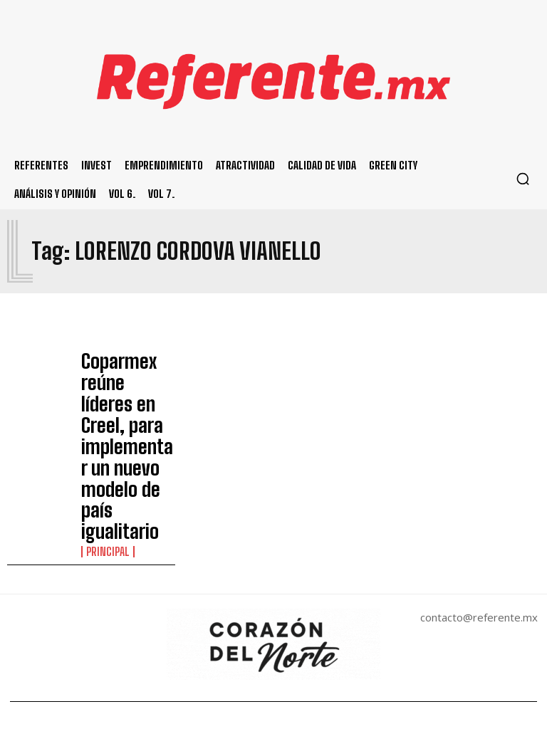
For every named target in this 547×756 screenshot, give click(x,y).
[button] (523, 179)
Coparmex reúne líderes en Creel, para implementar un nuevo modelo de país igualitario (127, 382)
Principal (105, 422)
